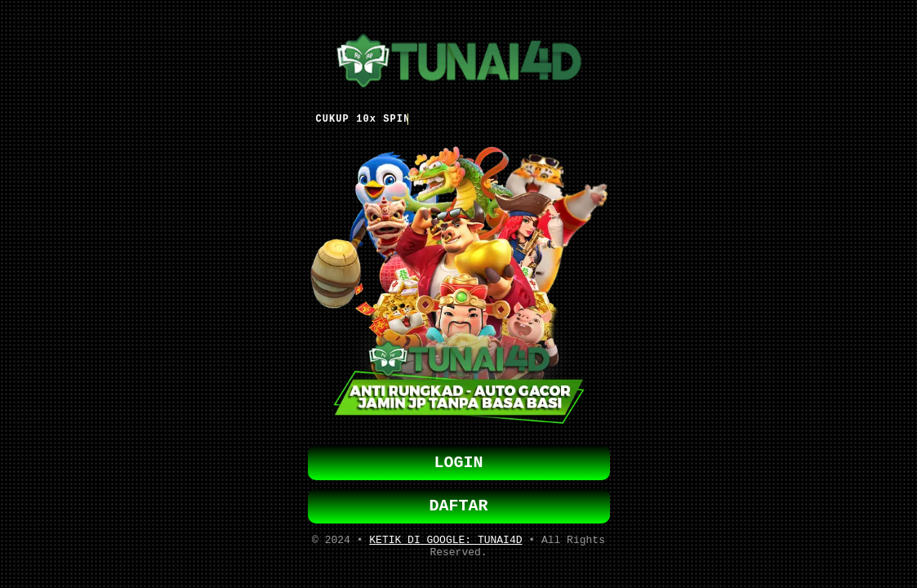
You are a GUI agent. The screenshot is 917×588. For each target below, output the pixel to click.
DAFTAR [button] (459, 506)
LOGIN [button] (459, 459)
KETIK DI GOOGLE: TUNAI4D (445, 543)
